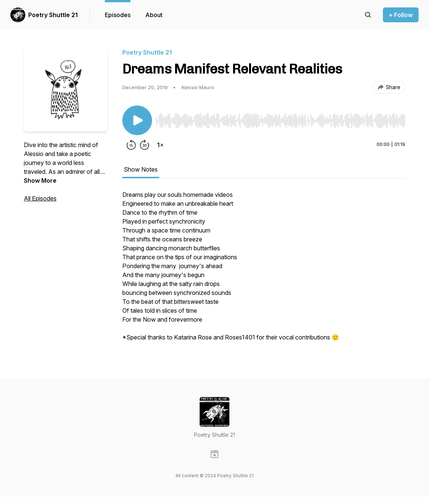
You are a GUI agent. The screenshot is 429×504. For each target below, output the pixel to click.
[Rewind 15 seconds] (131, 145)
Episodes (118, 15)
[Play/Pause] (137, 120)
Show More (40, 181)
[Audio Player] (280, 118)
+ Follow (401, 15)
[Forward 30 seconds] (145, 145)
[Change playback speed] (160, 145)
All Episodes (40, 198)
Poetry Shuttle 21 (53, 15)
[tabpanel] (264, 270)
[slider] (280, 121)
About (154, 15)
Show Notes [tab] (141, 169)
